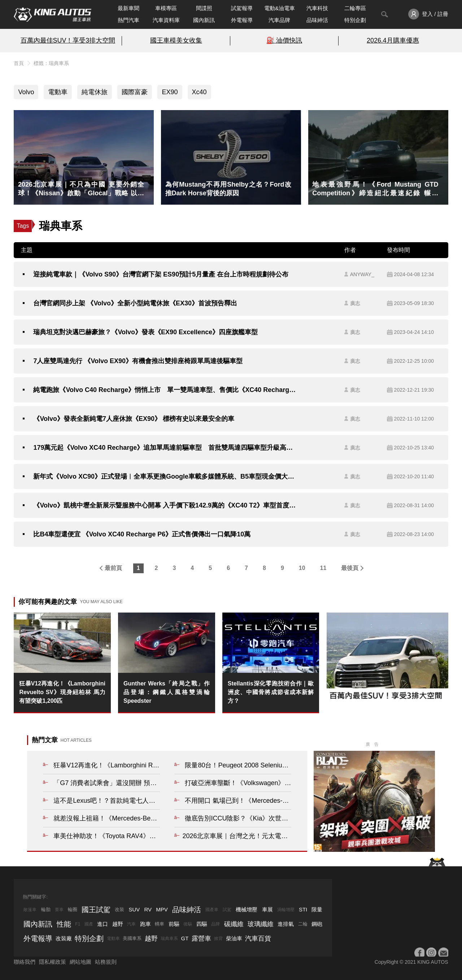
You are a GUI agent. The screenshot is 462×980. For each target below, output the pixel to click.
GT (185, 938)
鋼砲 (317, 924)
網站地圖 (80, 962)
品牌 (215, 924)
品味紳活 (317, 20)
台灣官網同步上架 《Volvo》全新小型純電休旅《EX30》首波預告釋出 (135, 303)
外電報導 (242, 20)
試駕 (227, 910)
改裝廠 (64, 938)
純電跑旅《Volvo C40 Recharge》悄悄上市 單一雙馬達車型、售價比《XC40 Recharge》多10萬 (165, 390)
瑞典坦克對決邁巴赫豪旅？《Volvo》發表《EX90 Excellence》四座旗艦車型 (145, 332)
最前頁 (113, 568)
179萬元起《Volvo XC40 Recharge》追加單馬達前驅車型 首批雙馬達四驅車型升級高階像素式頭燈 (165, 448)
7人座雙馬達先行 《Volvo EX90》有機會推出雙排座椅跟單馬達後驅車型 (138, 361)
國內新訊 (204, 20)
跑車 (145, 924)
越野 (118, 924)
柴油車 (234, 938)
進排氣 (286, 924)
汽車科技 (317, 8)
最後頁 (350, 568)
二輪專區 (355, 8)
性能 (64, 924)
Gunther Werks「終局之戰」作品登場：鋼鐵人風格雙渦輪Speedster (167, 692)
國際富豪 (135, 92)
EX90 (170, 92)
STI (303, 909)
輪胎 (46, 909)
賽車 (59, 910)
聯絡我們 (25, 962)
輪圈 (73, 909)
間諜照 (204, 8)
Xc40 (199, 92)
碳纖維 (234, 924)
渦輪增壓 (286, 910)
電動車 (58, 92)
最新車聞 (128, 8)
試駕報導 (242, 8)
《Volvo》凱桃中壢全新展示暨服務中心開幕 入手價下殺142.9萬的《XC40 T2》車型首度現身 (165, 505)
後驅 (188, 924)
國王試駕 (96, 910)
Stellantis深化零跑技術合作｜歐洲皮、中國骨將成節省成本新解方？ (271, 692)
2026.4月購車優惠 (393, 40)
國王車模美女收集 (176, 40)
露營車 (201, 938)
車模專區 (166, 8)
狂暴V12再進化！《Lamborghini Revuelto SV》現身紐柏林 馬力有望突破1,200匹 (62, 692)
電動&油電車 (280, 8)
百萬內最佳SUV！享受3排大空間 (68, 40)
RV (148, 909)
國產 (89, 924)
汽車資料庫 (166, 20)
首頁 (19, 63)
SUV (134, 909)
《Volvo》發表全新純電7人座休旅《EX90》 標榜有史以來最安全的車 (134, 419)
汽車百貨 (258, 938)
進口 (103, 924)
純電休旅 (95, 92)
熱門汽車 (128, 20)
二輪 (303, 924)
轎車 (160, 924)
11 (323, 568)
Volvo (26, 92)
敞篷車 (30, 910)
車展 (267, 909)
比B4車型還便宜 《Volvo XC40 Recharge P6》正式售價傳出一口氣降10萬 (142, 534)
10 (302, 568)
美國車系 (132, 938)
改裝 (119, 909)
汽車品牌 (279, 20)
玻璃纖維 (261, 924)
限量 (317, 909)
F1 (78, 924)
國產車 (212, 910)
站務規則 (106, 962)
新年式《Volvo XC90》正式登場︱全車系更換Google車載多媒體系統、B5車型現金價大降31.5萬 (165, 476)
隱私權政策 (53, 962)
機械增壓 (247, 909)
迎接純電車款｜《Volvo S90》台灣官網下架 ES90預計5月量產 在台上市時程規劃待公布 (161, 274)
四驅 (202, 924)
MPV (162, 909)
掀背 (218, 938)
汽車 (131, 924)
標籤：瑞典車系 (51, 63)
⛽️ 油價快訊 (284, 40)
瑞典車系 (169, 938)
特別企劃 (355, 20)
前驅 (174, 924)
